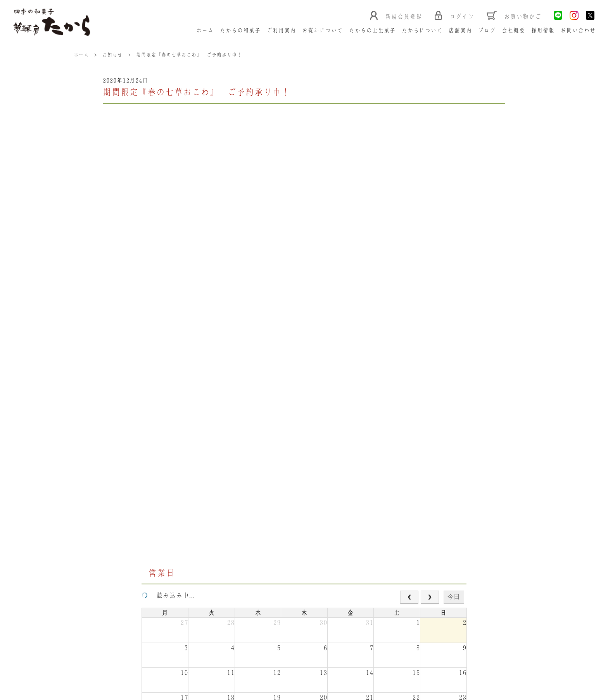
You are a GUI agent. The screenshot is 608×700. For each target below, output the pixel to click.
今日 (454, 194)
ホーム (205, 31)
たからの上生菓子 (373, 31)
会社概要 (514, 31)
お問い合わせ (579, 31)
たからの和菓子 (241, 31)
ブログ (487, 31)
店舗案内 (461, 31)
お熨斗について (323, 31)
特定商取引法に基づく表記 (129, 670)
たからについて (422, 31)
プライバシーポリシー (199, 670)
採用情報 (543, 31)
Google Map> (231, 628)
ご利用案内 (282, 31)
